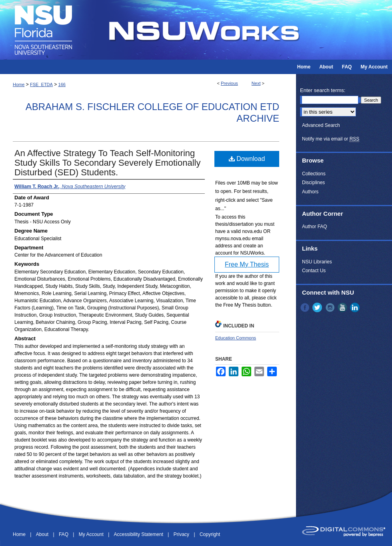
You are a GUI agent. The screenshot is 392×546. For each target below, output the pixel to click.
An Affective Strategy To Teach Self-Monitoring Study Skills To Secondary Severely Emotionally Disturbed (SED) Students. (107, 163)
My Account (92, 534)
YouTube (343, 307)
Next (256, 83)
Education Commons (236, 338)
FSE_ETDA (41, 84)
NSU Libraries (317, 262)
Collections (314, 174)
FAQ (64, 534)
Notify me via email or (331, 139)
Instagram (331, 307)
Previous (229, 83)
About (43, 534)
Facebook (306, 307)
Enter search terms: (323, 90)
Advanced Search (321, 125)
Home (19, 84)
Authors (310, 192)
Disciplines (313, 183)
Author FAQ (315, 227)
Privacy (182, 534)
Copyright (210, 534)
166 (62, 84)
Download (247, 159)
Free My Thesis (247, 264)
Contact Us (314, 271)
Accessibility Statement (139, 534)
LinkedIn (356, 307)
